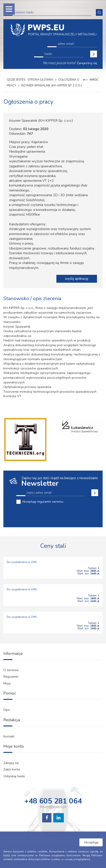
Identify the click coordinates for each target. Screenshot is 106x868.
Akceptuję (91, 842)
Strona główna (40, 80)
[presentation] (51, 515)
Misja (7, 683)
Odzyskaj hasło (14, 776)
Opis (7, 710)
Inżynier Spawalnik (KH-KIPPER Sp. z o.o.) (52, 86)
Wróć (94, 80)
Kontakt (9, 736)
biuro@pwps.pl (53, 807)
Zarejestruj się (87, 63)
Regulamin (11, 677)
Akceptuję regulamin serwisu (43, 502)
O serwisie (11, 670)
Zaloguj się (11, 763)
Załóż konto (12, 769)
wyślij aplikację (77, 279)
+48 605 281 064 (53, 801)
